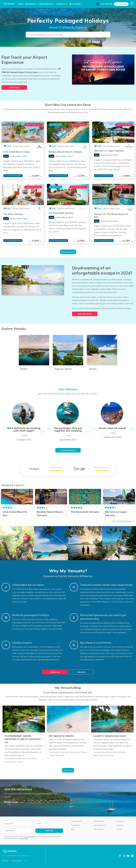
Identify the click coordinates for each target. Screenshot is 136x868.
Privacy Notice (24, 838)
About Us (81, 672)
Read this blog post (24, 735)
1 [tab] (18, 141)
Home (21, 4)
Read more (68, 770)
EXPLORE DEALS (85, 314)
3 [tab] (23, 141)
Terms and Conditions (30, 837)
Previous (3, 497)
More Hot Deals (68, 252)
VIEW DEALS (14, 87)
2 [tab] (21, 141)
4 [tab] (25, 141)
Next (31, 497)
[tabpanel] (23, 132)
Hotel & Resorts (46, 4)
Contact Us (55, 672)
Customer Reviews (68, 450)
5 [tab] (27, 141)
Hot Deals (75, 4)
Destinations (30, 4)
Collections (61, 4)
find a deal (121, 4)
